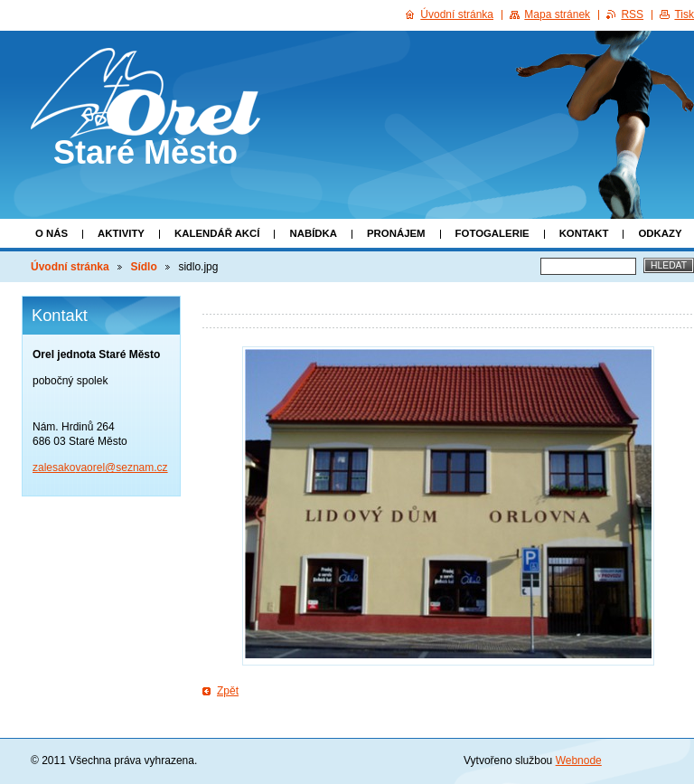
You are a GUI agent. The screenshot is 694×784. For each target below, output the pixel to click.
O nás (52, 233)
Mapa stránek (557, 14)
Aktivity (121, 233)
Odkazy (660, 233)
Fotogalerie (492, 233)
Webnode (579, 760)
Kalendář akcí (217, 233)
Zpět (228, 691)
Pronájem (396, 233)
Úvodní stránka (70, 267)
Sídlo (143, 267)
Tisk (684, 14)
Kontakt (584, 233)
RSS (632, 14)
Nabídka (313, 233)
